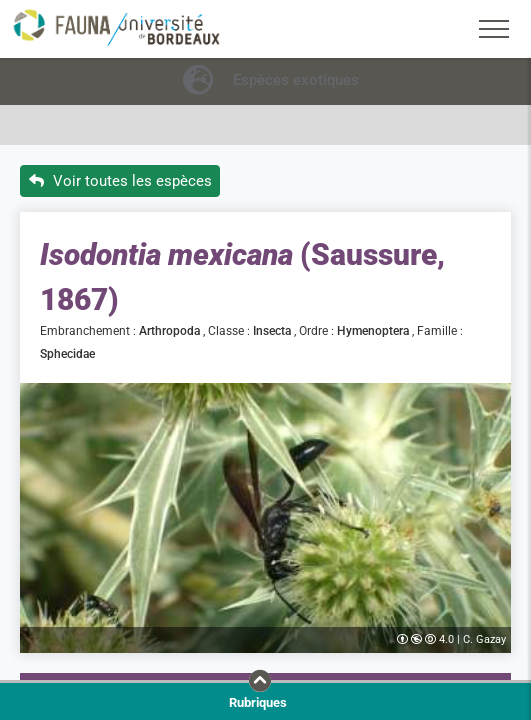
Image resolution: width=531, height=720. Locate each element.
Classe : (230, 331)
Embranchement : (89, 331)
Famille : (441, 331)
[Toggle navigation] (494, 29)
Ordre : (318, 331)
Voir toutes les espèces (120, 181)
